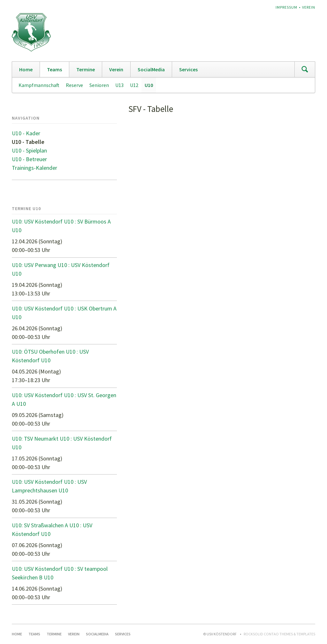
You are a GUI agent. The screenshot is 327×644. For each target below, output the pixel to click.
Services (188, 69)
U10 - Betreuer (29, 159)
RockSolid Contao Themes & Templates (279, 634)
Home (26, 69)
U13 (119, 85)
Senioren (99, 85)
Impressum (286, 7)
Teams (54, 69)
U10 (149, 85)
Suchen (305, 69)
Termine (86, 69)
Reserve (74, 85)
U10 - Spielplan (29, 150)
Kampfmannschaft (39, 85)
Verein (309, 7)
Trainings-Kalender (34, 168)
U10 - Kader (26, 133)
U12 (134, 85)
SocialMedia (151, 69)
